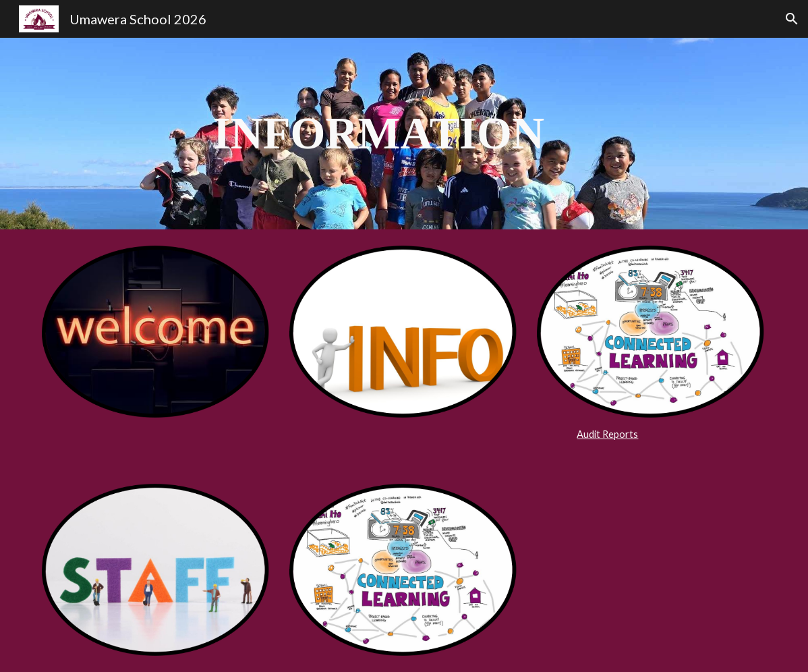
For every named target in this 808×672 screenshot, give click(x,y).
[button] (792, 19)
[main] (373, 134)
